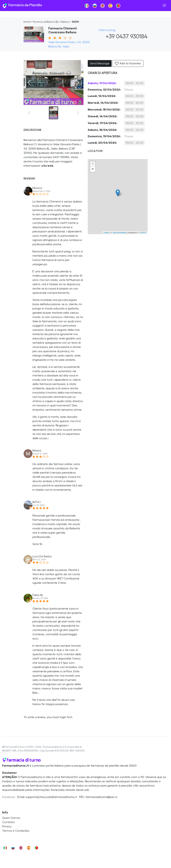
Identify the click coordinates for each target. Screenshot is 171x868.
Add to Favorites (128, 63)
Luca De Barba (42, 556)
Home (27, 22)
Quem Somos (11, 818)
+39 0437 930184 (123, 37)
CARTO (143, 233)
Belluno (65, 22)
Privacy (7, 826)
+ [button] (93, 164)
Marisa (37, 451)
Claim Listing (107, 30)
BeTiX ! (37, 502)
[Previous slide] (29, 83)
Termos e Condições (16, 831)
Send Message (100, 63)
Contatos (8, 822)
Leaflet (106, 233)
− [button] (93, 169)
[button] (108, 45)
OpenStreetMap (119, 233)
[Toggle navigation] (164, 5)
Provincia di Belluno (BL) (46, 22)
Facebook (9, 797)
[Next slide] (78, 83)
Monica (37, 188)
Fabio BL (38, 595)
